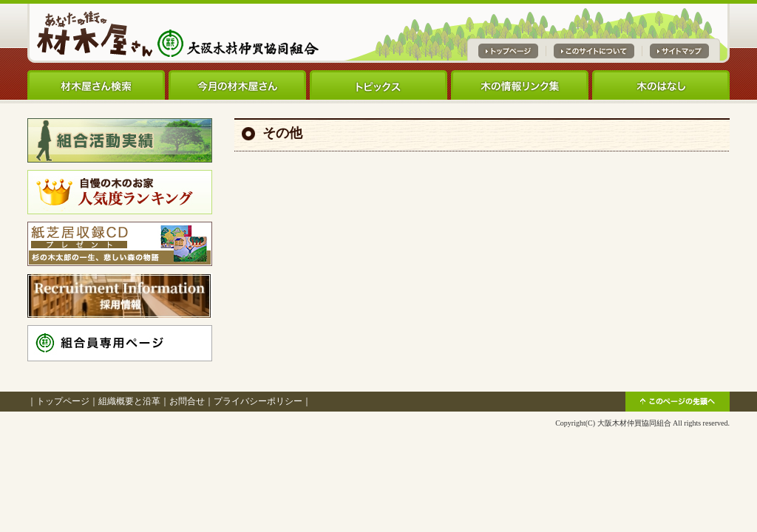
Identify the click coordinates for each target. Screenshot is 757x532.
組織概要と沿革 (129, 401)
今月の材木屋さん (237, 85)
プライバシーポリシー (258, 401)
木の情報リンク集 (520, 85)
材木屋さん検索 (96, 85)
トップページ (63, 401)
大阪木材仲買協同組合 (634, 423)
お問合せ (187, 401)
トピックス (378, 85)
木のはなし (661, 85)
